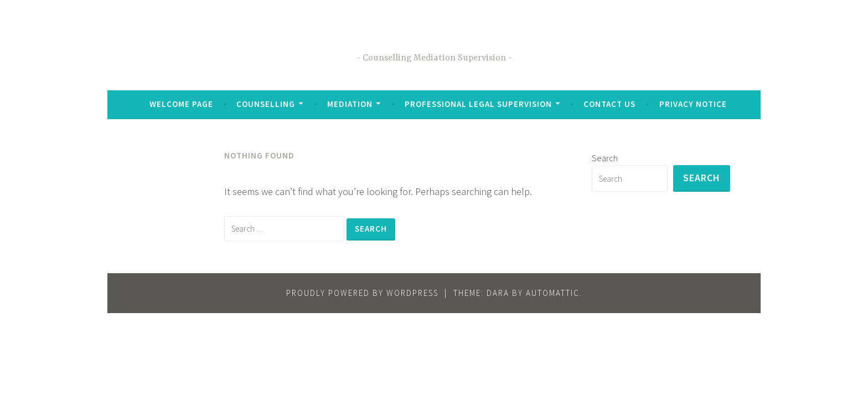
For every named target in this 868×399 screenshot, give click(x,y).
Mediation (350, 104)
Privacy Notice (693, 104)
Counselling (266, 104)
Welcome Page (181, 104)
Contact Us (609, 104)
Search (605, 158)
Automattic (553, 293)
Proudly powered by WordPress (362, 293)
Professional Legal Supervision (478, 104)
